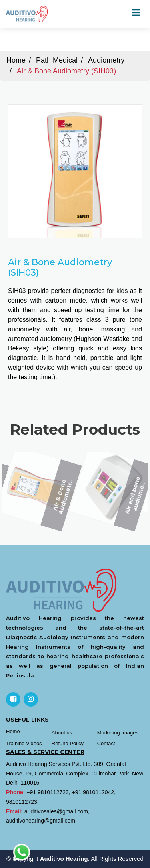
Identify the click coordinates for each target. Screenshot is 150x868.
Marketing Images (118, 733)
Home (16, 60)
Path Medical (57, 60)
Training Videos (24, 743)
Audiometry (106, 60)
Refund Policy (68, 743)
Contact (106, 743)
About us (62, 733)
